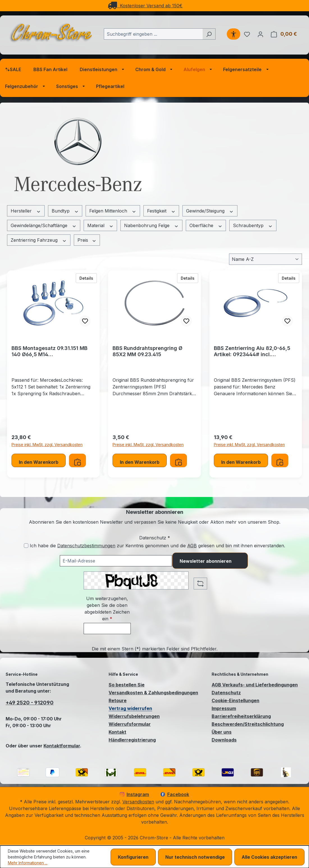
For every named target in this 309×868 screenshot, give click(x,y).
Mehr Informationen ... (28, 863)
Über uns (222, 732)
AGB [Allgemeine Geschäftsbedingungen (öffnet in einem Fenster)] (192, 546)
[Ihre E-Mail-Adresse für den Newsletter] (116, 561)
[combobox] (153, 34)
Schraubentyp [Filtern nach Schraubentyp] (253, 226)
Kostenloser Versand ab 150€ (145, 6)
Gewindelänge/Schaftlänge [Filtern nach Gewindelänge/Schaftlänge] (44, 226)
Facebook (175, 794)
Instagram (134, 794)
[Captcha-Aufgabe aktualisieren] (200, 584)
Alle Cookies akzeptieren (269, 857)
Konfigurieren (133, 857)
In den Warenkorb (39, 462)
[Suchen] (209, 34)
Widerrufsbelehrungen (134, 716)
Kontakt (117, 732)
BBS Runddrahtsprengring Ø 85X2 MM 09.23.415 (147, 351)
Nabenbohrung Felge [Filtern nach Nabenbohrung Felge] (151, 226)
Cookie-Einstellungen (235, 700)
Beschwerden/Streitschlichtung (248, 724)
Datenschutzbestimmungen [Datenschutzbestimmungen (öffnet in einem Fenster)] (86, 546)
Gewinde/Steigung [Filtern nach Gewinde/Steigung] (210, 211)
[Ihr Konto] (260, 34)
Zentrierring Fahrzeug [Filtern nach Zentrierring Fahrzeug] (39, 240)
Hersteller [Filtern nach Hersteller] (26, 211)
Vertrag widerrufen (130, 708)
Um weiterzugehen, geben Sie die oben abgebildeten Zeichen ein (107, 609)
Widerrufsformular (130, 724)
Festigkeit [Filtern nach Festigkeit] (161, 211)
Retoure (118, 700)
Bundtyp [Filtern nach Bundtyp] (65, 211)
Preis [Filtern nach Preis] (87, 240)
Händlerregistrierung (132, 740)
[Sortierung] (265, 259)
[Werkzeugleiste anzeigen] (234, 34)
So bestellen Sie (127, 685)
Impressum (224, 708)
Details (88, 278)
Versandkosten (138, 802)
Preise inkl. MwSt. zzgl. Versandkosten (47, 445)
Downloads (224, 740)
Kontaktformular (62, 746)
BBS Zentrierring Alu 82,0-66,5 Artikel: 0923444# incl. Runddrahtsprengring (252, 351)
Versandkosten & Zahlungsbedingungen (153, 693)
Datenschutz (226, 693)
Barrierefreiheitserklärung (241, 716)
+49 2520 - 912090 (30, 703)
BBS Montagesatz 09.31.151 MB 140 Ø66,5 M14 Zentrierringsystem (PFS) (50, 351)
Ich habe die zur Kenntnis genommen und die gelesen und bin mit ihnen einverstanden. (157, 546)
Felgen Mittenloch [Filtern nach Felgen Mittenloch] (113, 211)
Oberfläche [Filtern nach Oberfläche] (206, 226)
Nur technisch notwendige (195, 857)
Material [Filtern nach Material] (100, 226)
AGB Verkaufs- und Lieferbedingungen (255, 685)
